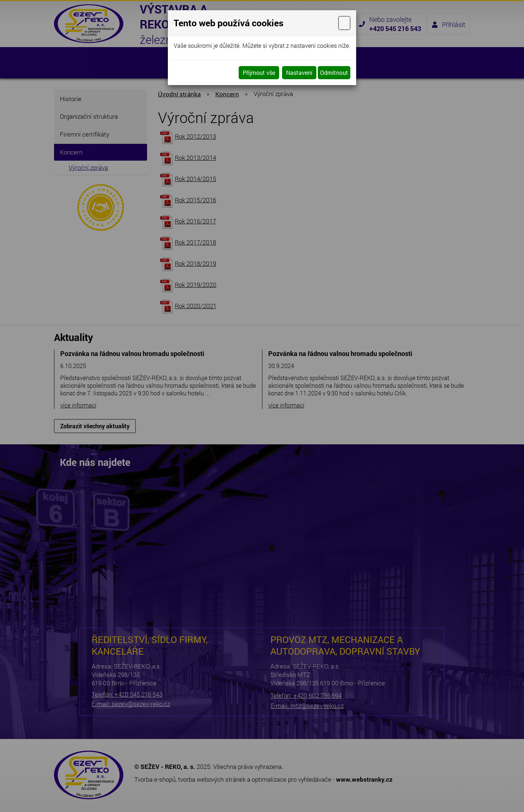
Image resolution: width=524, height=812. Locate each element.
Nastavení (299, 72)
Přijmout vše (259, 72)
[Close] (344, 23)
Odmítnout (334, 72)
